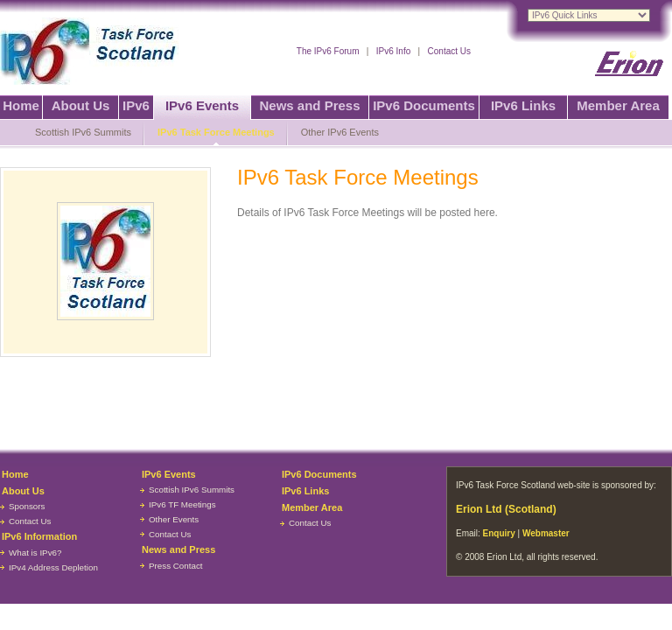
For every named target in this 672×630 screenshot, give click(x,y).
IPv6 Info (393, 51)
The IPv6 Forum (328, 51)
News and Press (309, 105)
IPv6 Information (39, 536)
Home (21, 105)
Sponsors (27, 506)
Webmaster (546, 533)
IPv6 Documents (424, 105)
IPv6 (136, 105)
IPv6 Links (523, 105)
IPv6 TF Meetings (182, 504)
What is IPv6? (35, 553)
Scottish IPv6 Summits (83, 132)
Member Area (618, 105)
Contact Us (449, 51)
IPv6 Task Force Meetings (216, 132)
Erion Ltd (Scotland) (506, 509)
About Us (81, 105)
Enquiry (499, 533)
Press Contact (176, 566)
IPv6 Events (202, 105)
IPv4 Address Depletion (53, 567)
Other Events (174, 519)
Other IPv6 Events (340, 132)
